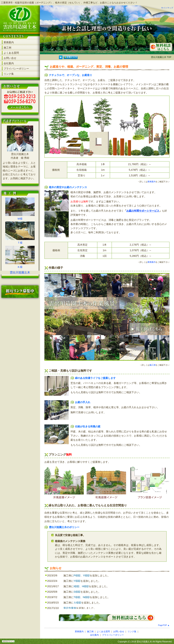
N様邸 (86, 597)
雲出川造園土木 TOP (161, 57)
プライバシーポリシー (16, 69)
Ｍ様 (20, 219)
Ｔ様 (20, 243)
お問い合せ (10, 58)
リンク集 (9, 74)
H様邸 (85, 586)
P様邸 (77, 575)
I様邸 (76, 586)
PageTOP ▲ (164, 625)
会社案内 (9, 63)
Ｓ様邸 (77, 603)
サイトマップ (167, 8)
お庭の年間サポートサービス (143, 211)
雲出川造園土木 (20, 272)
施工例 (7, 48)
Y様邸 (86, 575)
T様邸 (77, 597)
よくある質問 (11, 53)
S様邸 (77, 592)
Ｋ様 (20, 267)
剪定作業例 (70, 608)
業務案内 (9, 42)
